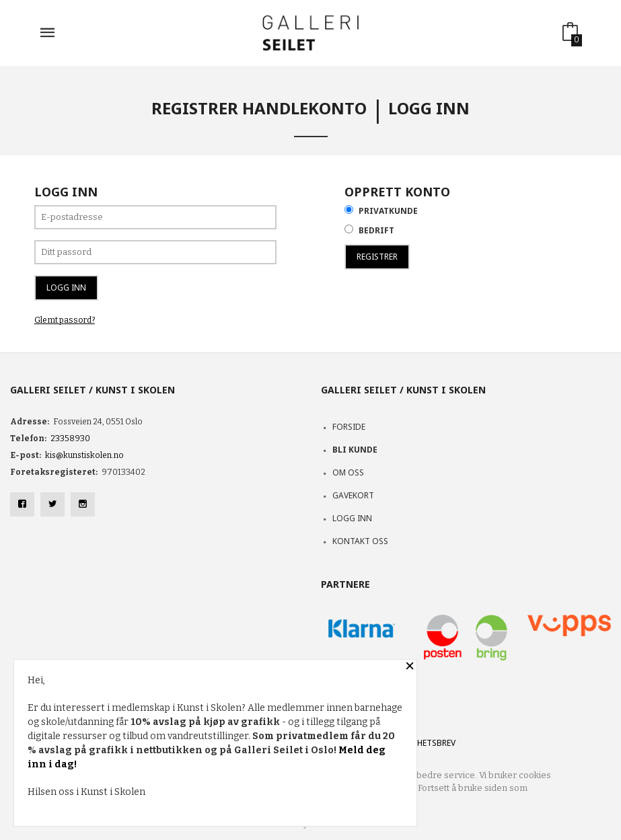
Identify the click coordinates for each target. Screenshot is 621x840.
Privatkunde (388, 211)
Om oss (348, 472)
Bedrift (376, 230)
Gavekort (353, 495)
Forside (349, 427)
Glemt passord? (65, 320)
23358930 (70, 438)
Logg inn (352, 518)
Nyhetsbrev (431, 743)
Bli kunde (355, 450)
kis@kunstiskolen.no (84, 455)
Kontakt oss (360, 541)
